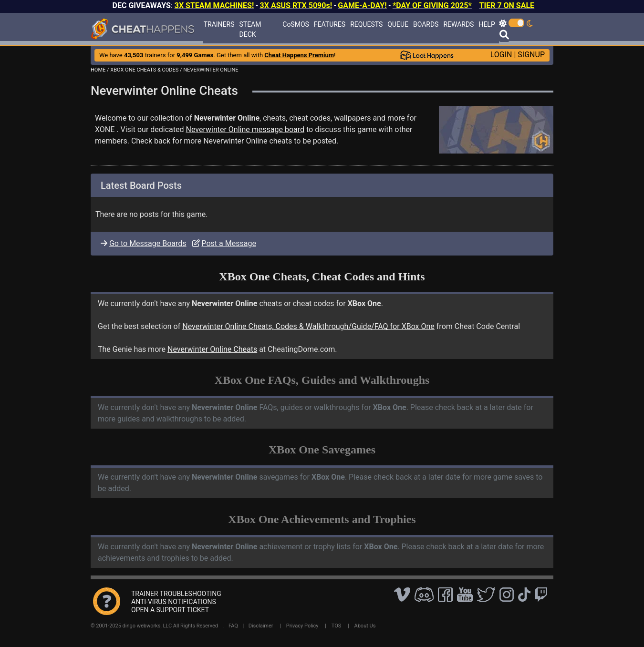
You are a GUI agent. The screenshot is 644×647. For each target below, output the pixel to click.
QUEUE (398, 24)
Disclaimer (261, 626)
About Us (365, 626)
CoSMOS (296, 24)
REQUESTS (366, 24)
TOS (337, 626)
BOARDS (426, 24)
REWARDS (458, 24)
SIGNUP (531, 55)
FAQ (233, 626)
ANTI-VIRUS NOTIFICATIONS (174, 602)
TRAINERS (219, 24)
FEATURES (330, 24)
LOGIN (501, 55)
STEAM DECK (250, 29)
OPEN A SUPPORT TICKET (170, 610)
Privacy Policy (302, 626)
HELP (487, 24)
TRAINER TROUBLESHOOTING (176, 594)
